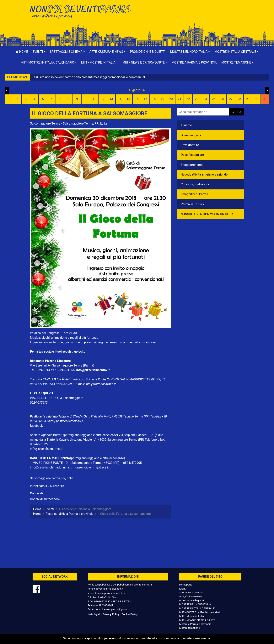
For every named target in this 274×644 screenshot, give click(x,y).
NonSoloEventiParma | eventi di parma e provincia (82, 11)
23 (197, 99)
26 (222, 99)
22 (188, 99)
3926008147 (106, 605)
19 (163, 99)
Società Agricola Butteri (46, 435)
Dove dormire (190, 145)
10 (86, 99)
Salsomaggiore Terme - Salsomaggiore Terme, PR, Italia (68, 123)
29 (248, 99)
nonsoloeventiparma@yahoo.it (105, 589)
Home (22, 52)
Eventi (183, 589)
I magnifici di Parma (195, 194)
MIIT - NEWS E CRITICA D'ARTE (197, 620)
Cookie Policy (130, 614)
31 (265, 99)
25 (214, 99)
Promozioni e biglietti (148, 52)
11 (94, 99)
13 (111, 99)
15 (128, 99)
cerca (237, 112)
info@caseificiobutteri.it (46, 449)
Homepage (186, 585)
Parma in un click (193, 204)
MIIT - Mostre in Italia (192, 616)
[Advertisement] (192, 16)
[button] (39, 52)
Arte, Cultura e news (191, 596)
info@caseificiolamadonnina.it (51, 467)
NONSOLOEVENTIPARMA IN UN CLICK (207, 214)
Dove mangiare (191, 135)
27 (231, 99)
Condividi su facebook (45, 499)
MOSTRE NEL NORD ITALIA (195, 604)
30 (256, 99)
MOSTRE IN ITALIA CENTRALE (197, 608)
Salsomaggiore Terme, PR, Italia (52, 478)
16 (137, 99)
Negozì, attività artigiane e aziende (204, 174)
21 (180, 99)
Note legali (94, 614)
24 (205, 99)
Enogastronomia (192, 165)
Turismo (186, 125)
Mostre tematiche (190, 628)
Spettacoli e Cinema (191, 592)
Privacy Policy (111, 614)
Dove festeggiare (192, 155)
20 (171, 99)
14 (120, 99)
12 (103, 99)
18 (154, 99)
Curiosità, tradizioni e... (196, 184)
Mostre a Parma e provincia (194, 62)
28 (239, 99)
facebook (36, 426)
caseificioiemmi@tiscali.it (93, 467)
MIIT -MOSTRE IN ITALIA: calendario (200, 612)
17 (145, 99)
